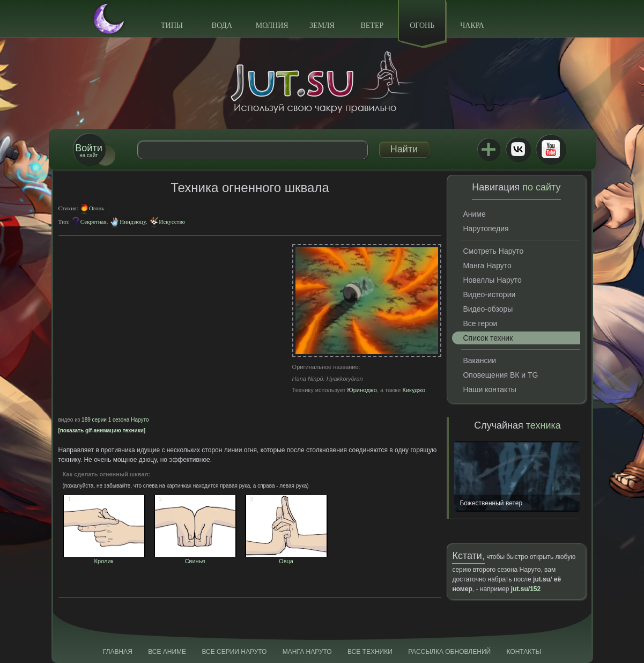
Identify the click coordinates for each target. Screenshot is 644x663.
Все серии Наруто (234, 652)
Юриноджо (362, 390)
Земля (322, 25)
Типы (172, 25)
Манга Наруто (487, 266)
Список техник (488, 338)
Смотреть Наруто (493, 251)
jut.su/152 (526, 589)
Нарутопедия (486, 229)
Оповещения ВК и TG (500, 375)
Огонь (422, 25)
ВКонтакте (518, 149)
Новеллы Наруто (492, 280)
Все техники (370, 652)
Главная (118, 652)
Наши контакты (489, 389)
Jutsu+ (488, 149)
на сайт (88, 150)
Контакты (524, 652)
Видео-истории (489, 294)
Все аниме (167, 652)
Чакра (472, 25)
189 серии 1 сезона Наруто (115, 420)
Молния (272, 25)
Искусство (172, 222)
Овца (286, 558)
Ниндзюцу (132, 222)
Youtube (551, 149)
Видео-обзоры (488, 309)
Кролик (104, 558)
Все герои (480, 323)
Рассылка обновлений (449, 652)
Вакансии (479, 360)
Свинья (195, 558)
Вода (222, 25)
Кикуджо (414, 390)
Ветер (372, 25)
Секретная (94, 222)
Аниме (474, 214)
